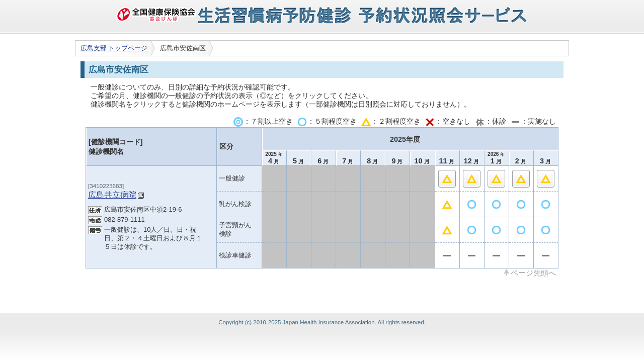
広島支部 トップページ (114, 48)
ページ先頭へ (533, 273)
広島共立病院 (112, 195)
